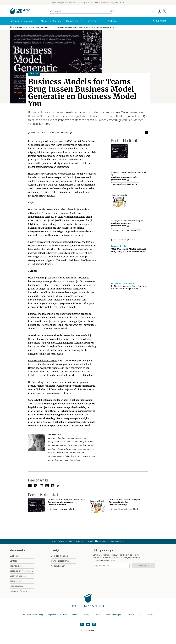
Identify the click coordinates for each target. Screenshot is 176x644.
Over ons (14, 556)
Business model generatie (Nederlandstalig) (124, 179)
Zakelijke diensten (60, 556)
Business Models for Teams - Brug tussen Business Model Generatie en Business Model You (85, 27)
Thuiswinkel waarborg (33, 615)
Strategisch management (40, 27)
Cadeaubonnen (58, 566)
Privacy (87, 615)
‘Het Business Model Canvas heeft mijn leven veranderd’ (129, 250)
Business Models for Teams (43, 361)
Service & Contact (134, 615)
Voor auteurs (16, 581)
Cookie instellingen (114, 615)
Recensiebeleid (17, 586)
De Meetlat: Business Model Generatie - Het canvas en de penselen (129, 287)
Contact (13, 561)
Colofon (75, 615)
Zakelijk (55, 550)
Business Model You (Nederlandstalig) (121, 225)
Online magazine (21, 27)
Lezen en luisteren (18, 576)
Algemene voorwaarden (58, 615)
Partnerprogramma (19, 591)
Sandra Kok (34, 400)
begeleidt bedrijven (39, 407)
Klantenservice (17, 550)
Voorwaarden (16, 566)
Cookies (98, 615)
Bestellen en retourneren (21, 571)
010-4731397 (161, 21)
